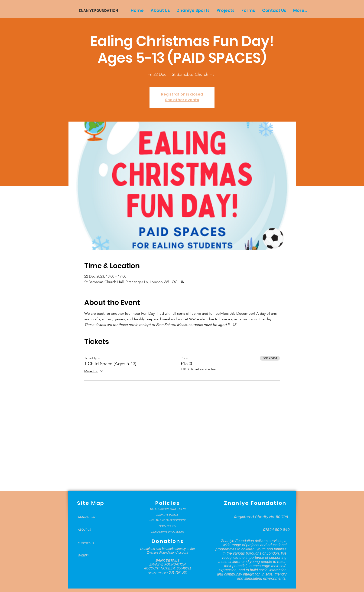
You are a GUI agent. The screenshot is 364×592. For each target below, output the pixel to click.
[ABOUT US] (90, 530)
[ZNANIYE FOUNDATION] (96, 11)
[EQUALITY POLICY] (167, 515)
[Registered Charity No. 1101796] (261, 517)
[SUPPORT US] (90, 543)
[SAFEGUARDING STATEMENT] (168, 509)
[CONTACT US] (90, 517)
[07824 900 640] (276, 530)
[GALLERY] (90, 556)
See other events (182, 100)
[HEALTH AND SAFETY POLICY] (167, 520)
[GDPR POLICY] (167, 526)
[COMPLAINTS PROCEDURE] (167, 532)
